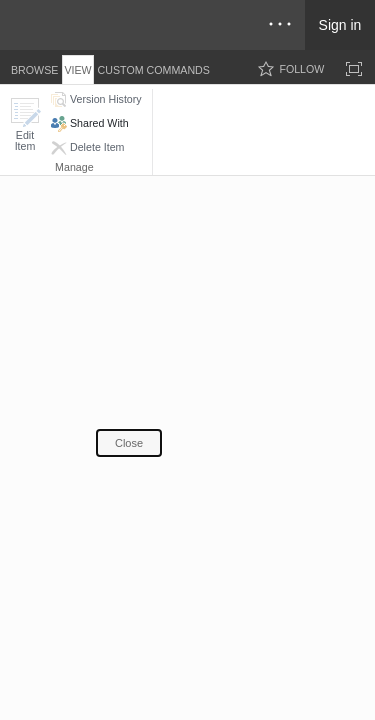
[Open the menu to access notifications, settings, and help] (280, 25)
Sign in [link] (340, 25)
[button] (25, 124)
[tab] (34, 66)
